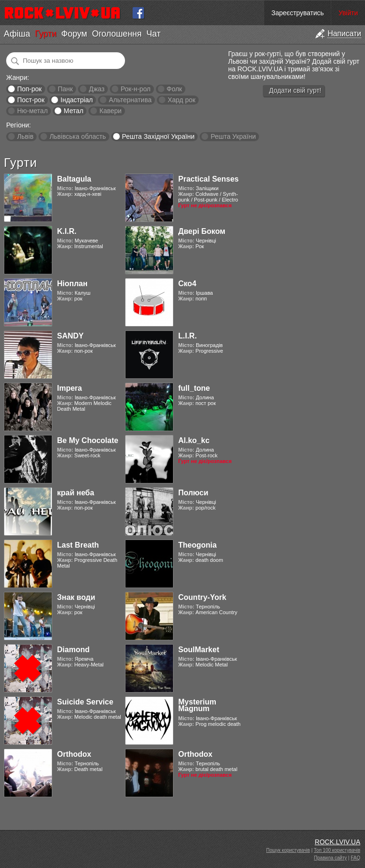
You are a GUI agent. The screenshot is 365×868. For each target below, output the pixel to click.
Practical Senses (208, 179)
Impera (69, 388)
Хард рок (182, 100)
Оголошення (117, 34)
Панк (65, 89)
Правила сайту (331, 858)
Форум (74, 34)
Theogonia (197, 545)
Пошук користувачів (288, 850)
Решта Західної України (158, 136)
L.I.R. (187, 336)
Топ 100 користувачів (337, 850)
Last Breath (78, 545)
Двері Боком (202, 231)
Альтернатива (130, 100)
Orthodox (74, 754)
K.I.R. (67, 231)
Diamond (73, 650)
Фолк (174, 89)
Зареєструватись (298, 13)
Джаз (97, 89)
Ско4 (187, 284)
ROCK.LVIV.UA (337, 842)
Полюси (193, 493)
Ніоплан (72, 284)
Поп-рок (29, 89)
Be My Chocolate (88, 440)
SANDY (70, 336)
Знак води (76, 597)
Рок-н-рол (136, 89)
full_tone (194, 388)
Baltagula (74, 179)
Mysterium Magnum (197, 705)
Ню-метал (32, 111)
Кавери (110, 111)
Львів (25, 136)
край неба (76, 493)
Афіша (17, 34)
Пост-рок (31, 100)
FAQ (355, 858)
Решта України (233, 136)
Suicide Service (85, 702)
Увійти (348, 13)
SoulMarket (199, 650)
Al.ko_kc (194, 440)
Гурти (45, 34)
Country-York (202, 597)
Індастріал (77, 100)
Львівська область (78, 136)
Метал (73, 111)
